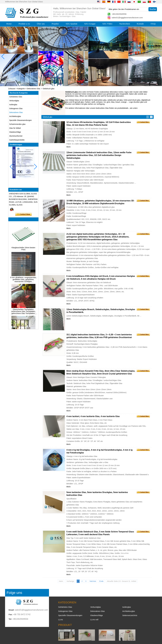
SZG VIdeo (107, 24)
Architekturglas (15, 116)
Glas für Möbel (15, 128)
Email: (11, 610)
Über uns (41, 24)
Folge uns (14, 593)
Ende (101, 581)
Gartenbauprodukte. (17, 140)
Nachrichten (125, 24)
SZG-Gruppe (90, 24)
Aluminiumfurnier (16, 136)
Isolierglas (13, 105)
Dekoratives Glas (33, 89)
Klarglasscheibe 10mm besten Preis (23, 251)
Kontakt (140, 24)
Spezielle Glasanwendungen (20, 120)
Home (9, 24)
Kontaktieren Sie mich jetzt (23, 214)
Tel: (10, 619)
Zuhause (12, 89)
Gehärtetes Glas (16, 97)
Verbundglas (14, 101)
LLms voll (94, 620)
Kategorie (21, 89)
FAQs (153, 24)
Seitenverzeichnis (130, 615)
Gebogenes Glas (16, 108)
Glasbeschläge (15, 132)
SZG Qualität (72, 24)
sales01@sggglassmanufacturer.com (127, 18)
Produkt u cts (24, 24)
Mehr (69, 147)
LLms (61, 620)
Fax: (11, 614)
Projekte (55, 24)
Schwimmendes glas (17, 124)
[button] (76, 84)
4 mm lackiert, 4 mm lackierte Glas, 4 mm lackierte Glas (93, 416)
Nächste (93, 581)
